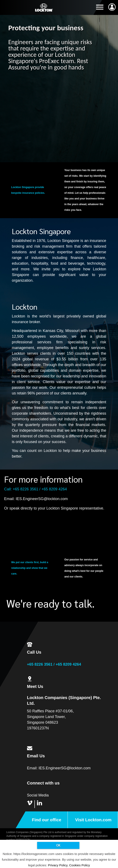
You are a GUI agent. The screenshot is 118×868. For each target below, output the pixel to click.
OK (58, 845)
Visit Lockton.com (93, 820)
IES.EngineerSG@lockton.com (42, 499)
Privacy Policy (58, 865)
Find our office (47, 820)
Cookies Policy (80, 865)
